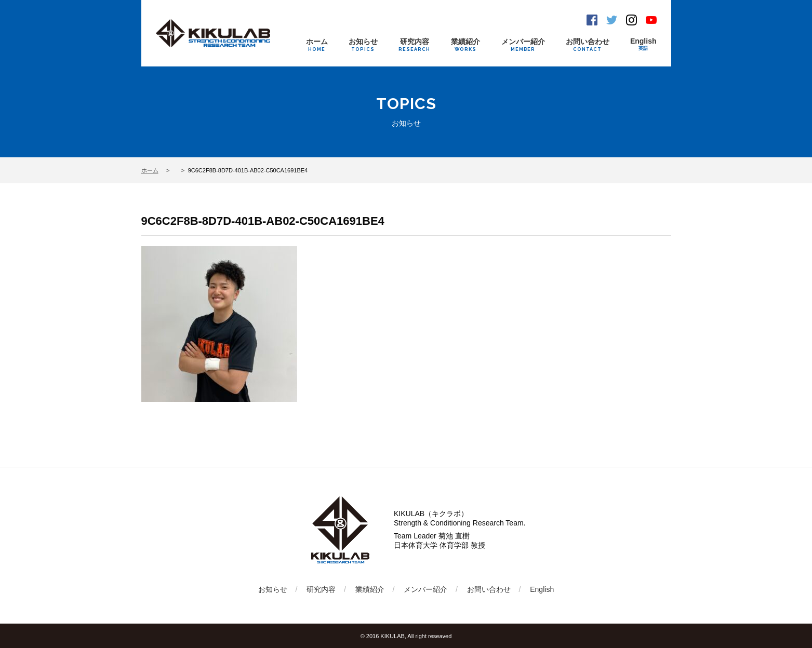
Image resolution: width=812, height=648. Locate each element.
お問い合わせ (588, 45)
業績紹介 (465, 45)
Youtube (651, 20)
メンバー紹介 (523, 45)
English (643, 44)
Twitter (612, 20)
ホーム (317, 45)
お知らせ (363, 45)
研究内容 (414, 45)
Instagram (631, 20)
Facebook (592, 20)
